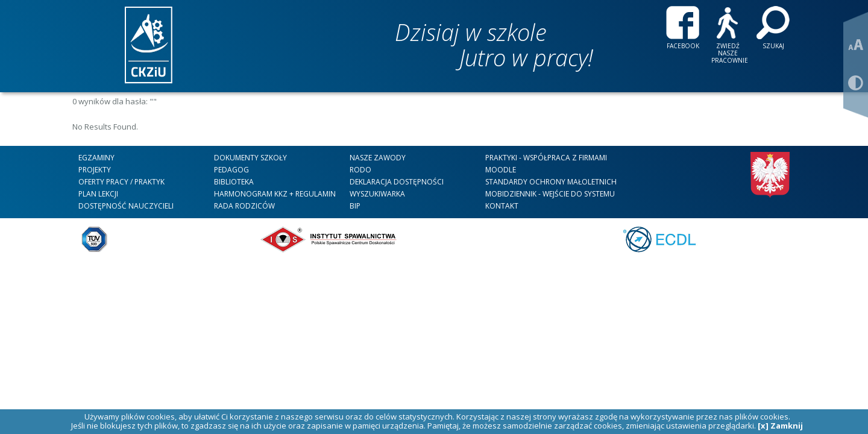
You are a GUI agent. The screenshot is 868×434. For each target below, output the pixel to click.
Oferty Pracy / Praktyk (121, 182)
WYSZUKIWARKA (377, 194)
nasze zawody (378, 158)
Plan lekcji (98, 194)
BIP (355, 206)
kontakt (502, 206)
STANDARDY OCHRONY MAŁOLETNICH (551, 182)
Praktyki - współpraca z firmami (546, 158)
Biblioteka (234, 182)
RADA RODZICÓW (244, 206)
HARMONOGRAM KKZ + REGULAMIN (275, 194)
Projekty (95, 170)
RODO (360, 170)
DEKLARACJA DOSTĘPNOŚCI (397, 182)
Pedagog (231, 170)
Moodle (501, 170)
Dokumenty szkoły (250, 158)
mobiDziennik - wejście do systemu (550, 194)
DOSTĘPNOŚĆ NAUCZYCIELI (126, 206)
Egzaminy (96, 158)
